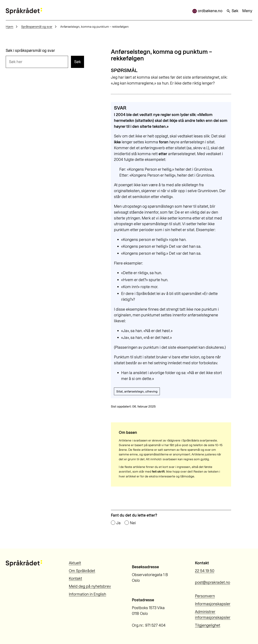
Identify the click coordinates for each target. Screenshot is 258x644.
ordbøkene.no (207, 11)
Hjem (9, 27)
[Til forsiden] (24, 11)
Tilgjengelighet (208, 625)
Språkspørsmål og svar (37, 27)
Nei (133, 523)
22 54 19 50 (205, 571)
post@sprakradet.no (212, 582)
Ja (118, 523)
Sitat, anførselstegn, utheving (137, 391)
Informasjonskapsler (213, 604)
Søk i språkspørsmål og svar (30, 51)
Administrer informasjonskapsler (213, 615)
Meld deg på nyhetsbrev (90, 586)
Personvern (205, 596)
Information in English (87, 594)
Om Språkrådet (82, 571)
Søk (232, 11)
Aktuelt (75, 563)
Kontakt (75, 578)
